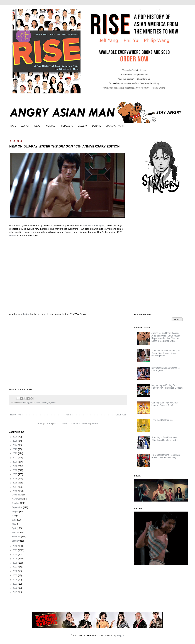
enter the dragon (43, 403)
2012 (15, 546)
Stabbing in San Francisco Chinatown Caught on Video (165, 439)
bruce (32, 403)
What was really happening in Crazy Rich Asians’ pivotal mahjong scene (166, 353)
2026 (15, 437)
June (14, 520)
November (17, 499)
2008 (15, 563)
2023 (15, 449)
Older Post (121, 415)
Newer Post (16, 415)
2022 (15, 453)
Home (69, 415)
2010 (15, 555)
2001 (15, 592)
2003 (15, 584)
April (14, 528)
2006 (15, 571)
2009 (15, 559)
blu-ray (26, 403)
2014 (15, 487)
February (16, 537)
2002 (15, 588)
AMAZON (86, 424)
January (16, 541)
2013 (15, 491)
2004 (15, 580)
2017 (15, 474)
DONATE (97, 126)
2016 (15, 479)
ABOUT (38, 126)
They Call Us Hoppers (162, 420)
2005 (15, 575)
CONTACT (51, 126)
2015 (15, 483)
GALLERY (82, 126)
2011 (15, 550)
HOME (13, 126)
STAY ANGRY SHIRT (116, 126)
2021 (15, 458)
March (15, 532)
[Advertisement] (161, 254)
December (17, 495)
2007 (15, 567)
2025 (15, 441)
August (15, 512)
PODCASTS (67, 126)
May (14, 524)
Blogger (120, 636)
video (54, 403)
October (16, 503)
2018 (15, 470)
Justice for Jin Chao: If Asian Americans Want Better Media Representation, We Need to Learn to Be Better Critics (166, 337)
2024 (15, 445)
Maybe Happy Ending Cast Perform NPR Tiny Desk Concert (167, 387)
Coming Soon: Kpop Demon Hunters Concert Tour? (165, 404)
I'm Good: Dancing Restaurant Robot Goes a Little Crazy (166, 456)
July (14, 516)
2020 (15, 462)
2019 (15, 466)
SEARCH (25, 126)
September (17, 507)
